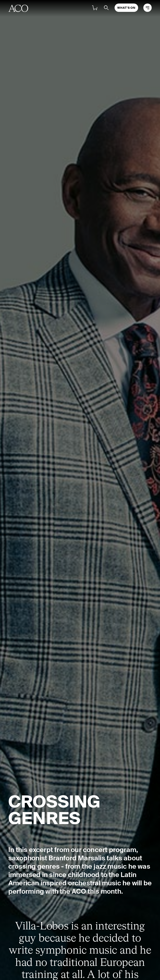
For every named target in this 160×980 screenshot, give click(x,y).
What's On (126, 8)
